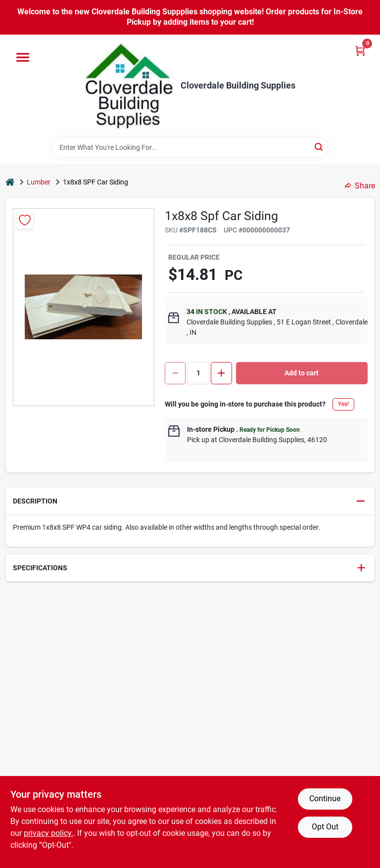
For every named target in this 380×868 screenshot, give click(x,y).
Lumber (39, 182)
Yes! (343, 404)
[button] (190, 501)
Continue (325, 799)
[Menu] (23, 57)
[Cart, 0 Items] (360, 51)
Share (360, 186)
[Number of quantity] (198, 373)
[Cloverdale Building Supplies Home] (129, 86)
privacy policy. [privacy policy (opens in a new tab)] (48, 833)
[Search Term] (190, 147)
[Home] (10, 182)
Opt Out (325, 827)
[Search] (319, 147)
